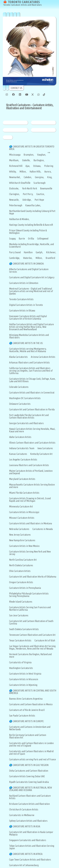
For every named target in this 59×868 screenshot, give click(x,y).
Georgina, (39, 177)
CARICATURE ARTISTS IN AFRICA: (28, 854)
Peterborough (16, 205)
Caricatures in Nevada (43, 529)
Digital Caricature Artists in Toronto (26, 305)
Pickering (49, 166)
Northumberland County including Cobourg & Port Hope (32, 212)
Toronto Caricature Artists (21, 299)
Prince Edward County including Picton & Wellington (28, 232)
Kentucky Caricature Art (41, 454)
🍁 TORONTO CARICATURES (22, 3)
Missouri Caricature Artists (22, 518)
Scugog (12, 239)
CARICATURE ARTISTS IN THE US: (28, 343)
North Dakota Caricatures (21, 565)
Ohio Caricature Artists (20, 571)
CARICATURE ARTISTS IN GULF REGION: (31, 765)
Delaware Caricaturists (20, 404)
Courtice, (41, 194)
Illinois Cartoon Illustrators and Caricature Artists (32, 443)
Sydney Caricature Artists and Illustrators (28, 821)
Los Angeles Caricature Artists (23, 460)
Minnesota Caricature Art (21, 506)
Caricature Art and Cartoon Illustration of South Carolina (31, 622)
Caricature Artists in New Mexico (24, 546)
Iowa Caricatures (45, 448)
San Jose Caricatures (19, 615)
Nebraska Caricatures (19, 529)
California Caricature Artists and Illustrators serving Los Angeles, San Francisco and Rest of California (31, 371)
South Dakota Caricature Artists (24, 629)
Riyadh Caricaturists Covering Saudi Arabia (29, 782)
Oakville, (26, 160)
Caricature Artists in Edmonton (24, 283)
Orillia (31, 239)
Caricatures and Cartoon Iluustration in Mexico (31, 704)
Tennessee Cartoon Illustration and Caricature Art (32, 635)
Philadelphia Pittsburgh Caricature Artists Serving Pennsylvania (29, 595)
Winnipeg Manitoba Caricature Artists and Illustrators (29, 336)
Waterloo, (28, 258)
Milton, (23, 172)
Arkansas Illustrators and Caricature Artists (29, 362)
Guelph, (39, 252)
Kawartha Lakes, (33, 205)
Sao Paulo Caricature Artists (22, 716)
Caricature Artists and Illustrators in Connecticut (32, 393)
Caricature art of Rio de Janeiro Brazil (27, 710)
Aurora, (48, 172)
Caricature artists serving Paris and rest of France (32, 759)
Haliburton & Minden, (19, 219)
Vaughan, (42, 155)
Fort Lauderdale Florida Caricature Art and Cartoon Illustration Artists (29, 416)
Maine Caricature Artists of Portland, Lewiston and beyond (31, 472)
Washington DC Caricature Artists (25, 398)
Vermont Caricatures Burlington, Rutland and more (30, 655)
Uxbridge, (27, 200)
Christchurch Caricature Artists (24, 809)
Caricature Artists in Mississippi (24, 512)
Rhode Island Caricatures (21, 602)
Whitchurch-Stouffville (20, 183)
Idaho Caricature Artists (20, 437)
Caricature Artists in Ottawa (22, 311)
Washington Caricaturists (21, 668)
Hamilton (28, 252)
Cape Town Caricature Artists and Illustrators (30, 860)
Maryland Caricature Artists (22, 479)
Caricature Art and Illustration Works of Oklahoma (33, 577)
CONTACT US (17, 88)
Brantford (50, 258)
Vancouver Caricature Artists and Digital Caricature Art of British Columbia (28, 317)
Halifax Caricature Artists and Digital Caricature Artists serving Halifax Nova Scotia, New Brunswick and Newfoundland (31, 327)
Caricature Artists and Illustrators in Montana (31, 523)
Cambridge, (15, 258)
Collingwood (43, 239)
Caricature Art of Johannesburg (24, 865)
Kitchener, (51, 252)
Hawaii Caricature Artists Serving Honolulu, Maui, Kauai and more (32, 430)
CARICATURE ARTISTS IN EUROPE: (28, 721)
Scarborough (39, 183)
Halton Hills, (35, 172)
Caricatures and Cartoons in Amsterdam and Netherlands (30, 728)
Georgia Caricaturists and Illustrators (26, 423)
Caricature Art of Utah (45, 640)
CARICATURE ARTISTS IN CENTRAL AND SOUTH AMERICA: (33, 692)
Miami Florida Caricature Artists (24, 493)
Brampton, (29, 155)
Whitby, (13, 172)
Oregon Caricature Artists (21, 582)
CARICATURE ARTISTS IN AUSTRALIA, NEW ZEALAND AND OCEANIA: (31, 789)
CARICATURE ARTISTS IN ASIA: (27, 826)
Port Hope (39, 200)
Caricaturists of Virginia (20, 662)
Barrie (22, 239)
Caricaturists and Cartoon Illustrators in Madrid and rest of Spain (31, 752)
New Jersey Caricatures (20, 535)
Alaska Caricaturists (18, 357)
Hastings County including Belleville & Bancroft (31, 225)
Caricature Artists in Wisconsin (24, 679)
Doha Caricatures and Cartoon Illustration (29, 771)
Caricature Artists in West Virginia (25, 674)
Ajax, (28, 166)
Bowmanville (46, 188)
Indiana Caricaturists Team (22, 448)
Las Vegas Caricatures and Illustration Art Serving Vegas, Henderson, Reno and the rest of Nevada (32, 647)
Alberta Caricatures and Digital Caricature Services (29, 270)
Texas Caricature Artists (20, 640)
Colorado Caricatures (19, 387)
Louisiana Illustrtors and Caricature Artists (29, 465)
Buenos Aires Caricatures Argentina (26, 699)
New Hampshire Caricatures (22, 540)
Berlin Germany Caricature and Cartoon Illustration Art (28, 736)
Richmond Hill (16, 166)
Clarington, (14, 194)
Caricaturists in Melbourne (22, 815)
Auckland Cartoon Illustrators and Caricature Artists (30, 797)
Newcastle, (14, 200)
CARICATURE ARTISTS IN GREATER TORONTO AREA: (32, 148)
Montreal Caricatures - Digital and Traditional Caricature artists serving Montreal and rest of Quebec (31, 291)
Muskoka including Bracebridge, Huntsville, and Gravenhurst (31, 245)
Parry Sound (15, 252)
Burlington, (39, 160)
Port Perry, (28, 194)
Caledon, (28, 177)
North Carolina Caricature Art (23, 560)
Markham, (14, 160)
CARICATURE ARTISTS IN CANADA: (28, 264)
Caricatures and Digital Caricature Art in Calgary (32, 277)
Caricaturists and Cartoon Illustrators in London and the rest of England (31, 744)
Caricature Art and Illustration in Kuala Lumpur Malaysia (31, 833)
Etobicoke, (14, 188)
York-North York (30, 188)
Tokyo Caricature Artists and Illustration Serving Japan (32, 847)
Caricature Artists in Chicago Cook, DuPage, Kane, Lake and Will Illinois (32, 380)
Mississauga (15, 155)
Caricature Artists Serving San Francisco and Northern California (30, 609)
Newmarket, (15, 177)
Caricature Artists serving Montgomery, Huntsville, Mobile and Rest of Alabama (28, 350)
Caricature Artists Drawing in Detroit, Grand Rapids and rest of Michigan (30, 500)
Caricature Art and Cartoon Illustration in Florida (32, 409)
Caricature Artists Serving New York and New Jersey (30, 553)
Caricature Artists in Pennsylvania (25, 588)
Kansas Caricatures (18, 454)
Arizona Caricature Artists (43, 357)
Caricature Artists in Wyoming (23, 685)
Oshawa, (37, 166)
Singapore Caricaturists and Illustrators (28, 840)
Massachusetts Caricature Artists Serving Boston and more (32, 486)
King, (50, 177)
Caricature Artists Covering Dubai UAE (27, 776)
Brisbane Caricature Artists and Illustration (29, 804)
